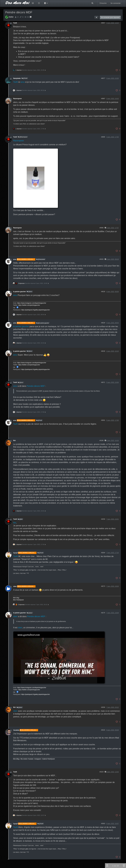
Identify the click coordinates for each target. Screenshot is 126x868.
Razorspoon (18, 99)
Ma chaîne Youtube (27, 759)
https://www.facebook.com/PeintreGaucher (17, 307)
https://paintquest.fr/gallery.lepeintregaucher (36, 310)
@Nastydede (41, 259)
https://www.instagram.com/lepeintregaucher (32, 303)
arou (23, 82)
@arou (29, 292)
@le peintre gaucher (43, 323)
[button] (46, 3)
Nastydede (17, 78)
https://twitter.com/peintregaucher (29, 305)
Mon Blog (16, 759)
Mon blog (16, 598)
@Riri (20, 519)
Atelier (11, 17)
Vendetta (16, 730)
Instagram (38, 759)
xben (15, 586)
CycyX (15, 553)
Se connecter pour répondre (110, 18)
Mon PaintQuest (18, 600)
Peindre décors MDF (36, 386)
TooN (15, 23)
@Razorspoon (23, 137)
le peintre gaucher (20, 292)
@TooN (24, 78)
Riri (15, 441)
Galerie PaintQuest (48, 759)
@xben (30, 613)
